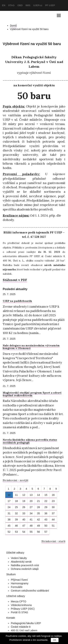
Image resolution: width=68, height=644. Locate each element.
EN (4, 5)
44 (53, 520)
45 (9, 526)
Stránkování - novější (15, 480)
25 (17, 507)
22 (46, 501)
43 (46, 520)
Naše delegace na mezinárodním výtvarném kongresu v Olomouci (31, 347)
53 (17, 532)
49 (38, 526)
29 (46, 507)
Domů (13, 26)
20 (31, 501)
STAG (11, 5)
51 (53, 526)
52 (9, 532)
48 (31, 526)
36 (46, 513)
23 (53, 501)
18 (17, 501)
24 (9, 507)
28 (38, 507)
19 (24, 501)
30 (53, 507)
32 (17, 513)
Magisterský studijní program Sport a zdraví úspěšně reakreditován (32, 394)
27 (31, 507)
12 (24, 495)
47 (24, 526)
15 (46, 495)
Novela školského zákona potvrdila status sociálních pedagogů (30, 441)
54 (24, 532)
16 (53, 495)
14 (38, 495)
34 (31, 513)
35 (38, 513)
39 (17, 520)
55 (31, 532)
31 (9, 513)
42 (38, 520)
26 (24, 507)
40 (24, 520)
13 (31, 495)
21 (38, 501)
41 (31, 520)
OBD (20, 5)
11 (17, 495)
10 (9, 495)
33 (24, 513)
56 (38, 532)
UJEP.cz (38, 5)
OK (55, 640)
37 (53, 513)
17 (9, 501)
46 (17, 526)
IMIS (28, 5)
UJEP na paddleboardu (17, 301)
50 (46, 526)
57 (46, 532)
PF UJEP (50, 5)
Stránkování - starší (53, 541)
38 (9, 520)
